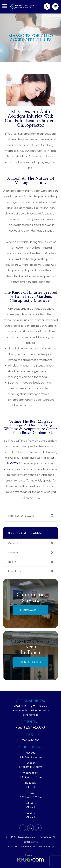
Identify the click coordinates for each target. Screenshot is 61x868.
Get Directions (30, 715)
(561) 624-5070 (30, 727)
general (13, 543)
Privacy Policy (37, 846)
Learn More (29, 610)
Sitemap (50, 846)
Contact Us (29, 662)
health (12, 562)
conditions (14, 571)
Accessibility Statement (18, 846)
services (13, 552)
